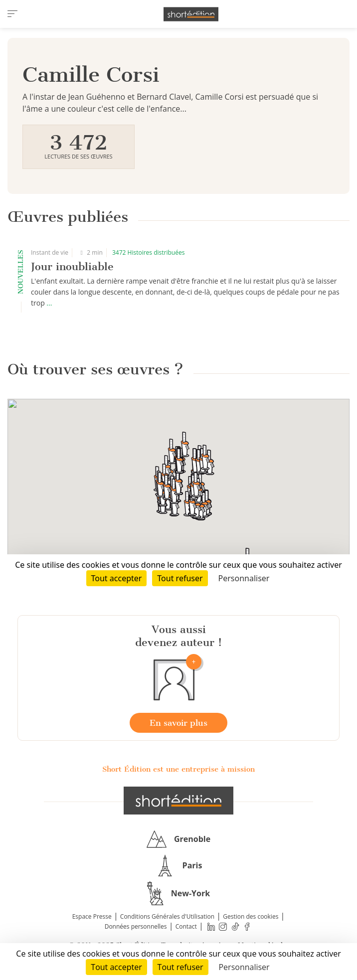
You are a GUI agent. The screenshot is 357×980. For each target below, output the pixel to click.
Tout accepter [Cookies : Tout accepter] (116, 967)
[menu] (12, 14)
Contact (186, 926)
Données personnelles (136, 926)
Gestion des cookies (251, 916)
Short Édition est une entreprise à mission (178, 769)
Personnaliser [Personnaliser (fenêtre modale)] (244, 967)
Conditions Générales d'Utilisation (167, 916)
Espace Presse (92, 916)
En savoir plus (178, 723)
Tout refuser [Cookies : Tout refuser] (180, 967)
